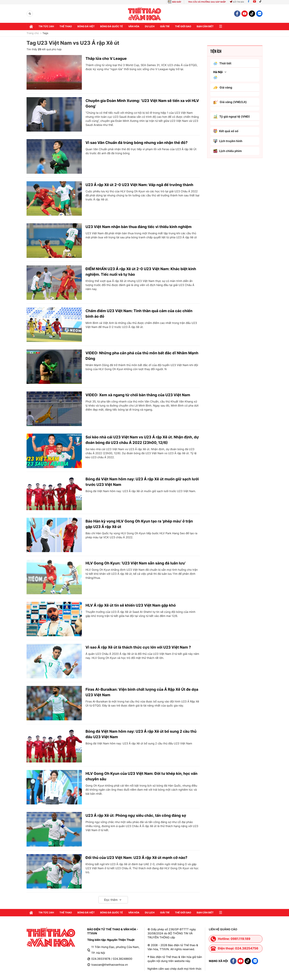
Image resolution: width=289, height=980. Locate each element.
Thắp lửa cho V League (106, 59)
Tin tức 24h (46, 27)
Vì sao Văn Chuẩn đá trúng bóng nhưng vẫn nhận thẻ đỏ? (136, 143)
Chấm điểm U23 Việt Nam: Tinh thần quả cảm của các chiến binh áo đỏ (139, 314)
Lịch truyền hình (228, 141)
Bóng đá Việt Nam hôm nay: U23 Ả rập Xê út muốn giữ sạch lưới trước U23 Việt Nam (142, 482)
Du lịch (150, 27)
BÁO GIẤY (177, 2)
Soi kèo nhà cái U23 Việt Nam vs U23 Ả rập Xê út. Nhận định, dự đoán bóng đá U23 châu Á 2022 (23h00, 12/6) (142, 440)
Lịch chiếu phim (228, 151)
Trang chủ (33, 33)
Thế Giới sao (183, 27)
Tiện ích (216, 51)
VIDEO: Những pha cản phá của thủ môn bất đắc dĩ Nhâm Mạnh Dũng (142, 356)
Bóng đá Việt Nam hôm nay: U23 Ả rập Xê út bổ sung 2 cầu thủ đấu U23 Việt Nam (141, 734)
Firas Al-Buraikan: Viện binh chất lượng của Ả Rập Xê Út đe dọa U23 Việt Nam (142, 692)
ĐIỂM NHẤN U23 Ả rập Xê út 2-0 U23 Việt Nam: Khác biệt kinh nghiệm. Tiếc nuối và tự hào (141, 272)
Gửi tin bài (237, 2)
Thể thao (66, 27)
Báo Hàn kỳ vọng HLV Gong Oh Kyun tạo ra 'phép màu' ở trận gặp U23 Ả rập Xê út (139, 524)
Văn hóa (134, 27)
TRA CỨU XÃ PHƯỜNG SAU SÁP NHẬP (207, 2)
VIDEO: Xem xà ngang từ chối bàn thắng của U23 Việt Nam (138, 395)
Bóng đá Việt (86, 27)
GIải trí (165, 27)
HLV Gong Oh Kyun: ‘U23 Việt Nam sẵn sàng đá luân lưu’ (136, 563)
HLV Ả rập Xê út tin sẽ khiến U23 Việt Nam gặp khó (131, 605)
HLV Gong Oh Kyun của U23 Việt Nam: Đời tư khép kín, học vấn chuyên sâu (141, 776)
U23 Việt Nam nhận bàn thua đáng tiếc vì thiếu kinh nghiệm (139, 227)
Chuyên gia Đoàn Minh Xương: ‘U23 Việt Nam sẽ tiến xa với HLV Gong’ (142, 103)
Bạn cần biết (205, 27)
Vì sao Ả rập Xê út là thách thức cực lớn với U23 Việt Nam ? (138, 647)
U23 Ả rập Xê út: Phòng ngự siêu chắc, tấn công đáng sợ (136, 815)
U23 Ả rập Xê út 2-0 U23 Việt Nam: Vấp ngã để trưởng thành (139, 185)
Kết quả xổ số (226, 131)
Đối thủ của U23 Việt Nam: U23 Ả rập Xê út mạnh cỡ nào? (136, 858)
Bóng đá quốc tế (111, 27)
